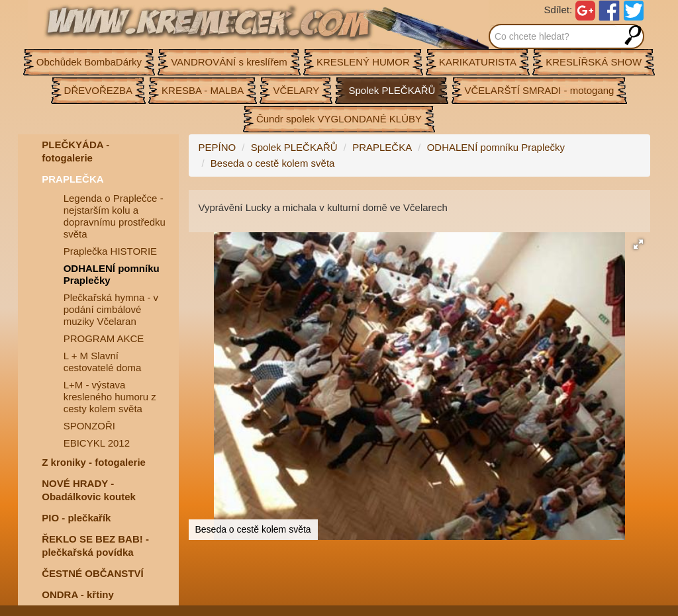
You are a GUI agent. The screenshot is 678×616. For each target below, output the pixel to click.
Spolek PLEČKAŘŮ (294, 147)
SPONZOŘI (89, 426)
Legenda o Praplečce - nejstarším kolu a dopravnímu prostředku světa (115, 216)
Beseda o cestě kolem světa (273, 163)
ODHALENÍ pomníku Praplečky (112, 274)
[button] (638, 244)
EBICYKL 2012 (97, 443)
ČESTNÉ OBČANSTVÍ (92, 573)
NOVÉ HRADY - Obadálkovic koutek (89, 490)
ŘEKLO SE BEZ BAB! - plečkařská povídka (95, 546)
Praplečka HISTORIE (110, 251)
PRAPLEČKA (73, 179)
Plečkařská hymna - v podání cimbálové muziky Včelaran (111, 309)
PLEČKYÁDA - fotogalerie (75, 151)
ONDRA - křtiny (78, 594)
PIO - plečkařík (76, 518)
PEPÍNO (218, 147)
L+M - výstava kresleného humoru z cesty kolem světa (110, 397)
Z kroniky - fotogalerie (94, 462)
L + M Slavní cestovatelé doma (103, 362)
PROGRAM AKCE (104, 338)
